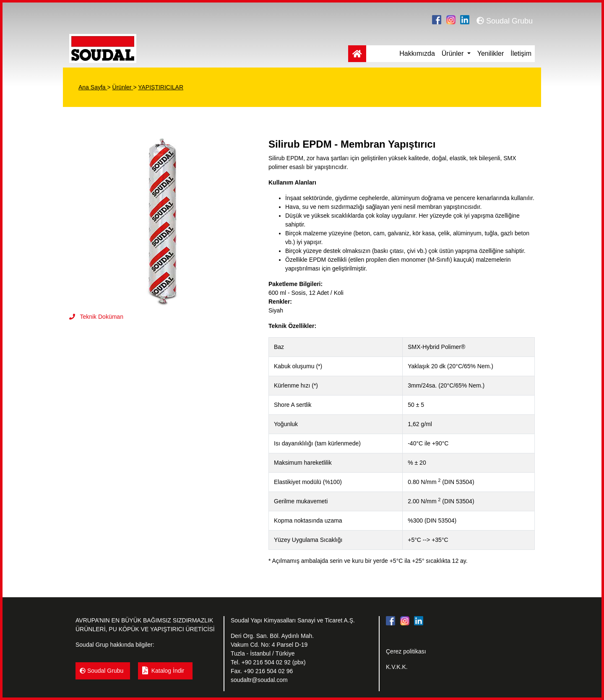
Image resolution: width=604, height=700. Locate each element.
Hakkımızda (417, 53)
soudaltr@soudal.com (259, 680)
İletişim (521, 53)
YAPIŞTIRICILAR (161, 87)
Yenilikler (491, 53)
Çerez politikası (406, 651)
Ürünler (454, 53)
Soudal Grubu (505, 21)
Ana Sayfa (93, 87)
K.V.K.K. (397, 667)
